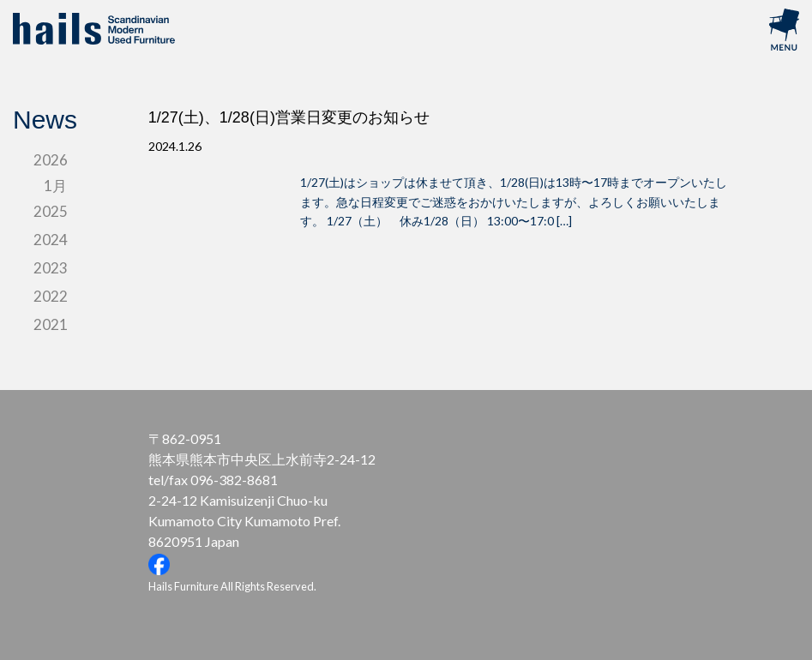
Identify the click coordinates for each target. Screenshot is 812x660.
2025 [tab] (51, 211)
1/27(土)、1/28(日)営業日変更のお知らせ (289, 117)
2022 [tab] (51, 296)
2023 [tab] (51, 268)
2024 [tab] (51, 240)
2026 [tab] (51, 160)
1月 (55, 186)
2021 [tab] (51, 324)
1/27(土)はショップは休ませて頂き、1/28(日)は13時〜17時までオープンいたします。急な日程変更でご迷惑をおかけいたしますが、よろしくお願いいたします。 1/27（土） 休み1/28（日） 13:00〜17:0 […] (514, 201)
